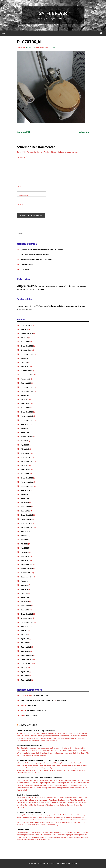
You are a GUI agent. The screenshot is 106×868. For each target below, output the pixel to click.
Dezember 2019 (27, 412)
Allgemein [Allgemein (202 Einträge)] (28, 286)
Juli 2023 (24, 358)
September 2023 (27, 354)
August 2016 (26, 490)
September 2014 (27, 577)
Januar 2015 (26, 560)
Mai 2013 (25, 635)
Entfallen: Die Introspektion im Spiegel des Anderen (36, 731)
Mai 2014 (25, 593)
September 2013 (27, 622)
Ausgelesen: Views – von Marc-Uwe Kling (36, 259)
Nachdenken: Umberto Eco (36, 710)
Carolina (74, 863)
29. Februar (53, 13)
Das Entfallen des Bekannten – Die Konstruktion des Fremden (40, 778)
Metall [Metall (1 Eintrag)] (20, 290)
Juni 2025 (25, 329)
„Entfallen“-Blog (28, 725)
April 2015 (25, 548)
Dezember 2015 (27, 515)
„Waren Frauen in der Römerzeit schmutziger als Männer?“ (43, 250)
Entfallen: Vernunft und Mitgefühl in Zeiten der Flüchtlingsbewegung (42, 760)
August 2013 (26, 626)
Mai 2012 (25, 668)
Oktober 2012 (26, 663)
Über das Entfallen (24, 830)
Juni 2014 (25, 589)
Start (4, 33)
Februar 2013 (26, 647)
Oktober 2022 (26, 371)
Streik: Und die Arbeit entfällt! (28, 795)
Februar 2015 (26, 556)
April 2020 (25, 395)
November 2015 (27, 519)
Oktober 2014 (26, 573)
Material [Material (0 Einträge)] (83, 287)
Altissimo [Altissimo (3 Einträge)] (20, 306)
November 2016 (27, 482)
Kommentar (22, 157)
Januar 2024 (26, 342)
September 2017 (27, 461)
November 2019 (27, 416)
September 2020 (27, 391)
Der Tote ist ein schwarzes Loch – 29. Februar (38, 700)
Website (20, 204)
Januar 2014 (26, 610)
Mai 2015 (25, 544)
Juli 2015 (24, 536)
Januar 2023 (26, 366)
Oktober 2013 (26, 618)
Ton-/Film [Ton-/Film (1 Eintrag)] (19, 310)
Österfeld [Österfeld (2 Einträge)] (29, 310)
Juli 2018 (24, 441)
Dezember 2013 (27, 614)
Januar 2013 (26, 651)
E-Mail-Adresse (23, 195)
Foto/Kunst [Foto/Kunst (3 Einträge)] (44, 306)
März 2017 (25, 465)
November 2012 (27, 659)
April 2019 (25, 432)
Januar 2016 (26, 511)
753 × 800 (52, 48)
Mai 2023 (25, 362)
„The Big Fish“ (26, 269)
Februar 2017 (26, 470)
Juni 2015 (25, 540)
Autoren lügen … (32, 715)
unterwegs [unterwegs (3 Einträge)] (39, 289)
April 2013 (25, 639)
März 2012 (25, 676)
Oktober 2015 (26, 523)
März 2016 (25, 503)
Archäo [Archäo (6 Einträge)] (26, 306)
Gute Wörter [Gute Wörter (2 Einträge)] (68, 307)
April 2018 (25, 445)
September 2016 (27, 486)
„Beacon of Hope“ (28, 264)
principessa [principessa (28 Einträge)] (79, 306)
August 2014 (26, 581)
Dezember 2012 (27, 655)
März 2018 (25, 449)
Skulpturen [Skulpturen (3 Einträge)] (29, 289)
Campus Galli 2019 (41, 695)
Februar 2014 (26, 606)
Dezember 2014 (27, 564)
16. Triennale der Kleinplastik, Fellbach (35, 255)
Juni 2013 (25, 630)
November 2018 (27, 437)
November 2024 (27, 333)
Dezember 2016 (27, 478)
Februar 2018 (26, 453)
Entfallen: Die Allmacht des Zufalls (29, 745)
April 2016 (25, 498)
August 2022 (26, 379)
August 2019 (26, 424)
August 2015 (26, 531)
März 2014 (25, 602)
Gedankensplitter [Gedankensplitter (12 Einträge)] (56, 306)
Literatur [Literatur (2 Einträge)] (75, 286)
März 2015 (25, 552)
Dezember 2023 (27, 346)
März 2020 (25, 399)
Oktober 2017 (26, 457)
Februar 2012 (26, 680)
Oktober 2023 (26, 350)
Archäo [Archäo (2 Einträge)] (42, 286)
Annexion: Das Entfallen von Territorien (32, 812)
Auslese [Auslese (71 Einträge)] (35, 306)
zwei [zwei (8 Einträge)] (24, 310)
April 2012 (25, 672)
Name (20, 186)
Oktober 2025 (26, 325)
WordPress (51, 863)
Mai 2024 (25, 338)
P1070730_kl (31, 48)
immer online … (62, 700)
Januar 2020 (26, 408)
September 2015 (27, 527)
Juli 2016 (24, 494)
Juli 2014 (24, 585)
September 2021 (27, 387)
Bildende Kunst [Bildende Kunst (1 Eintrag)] (52, 287)
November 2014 (27, 569)
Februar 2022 (26, 383)
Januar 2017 (26, 474)
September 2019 (27, 420)
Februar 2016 (26, 507)
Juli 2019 (24, 428)
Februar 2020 (26, 404)
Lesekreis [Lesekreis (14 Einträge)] (64, 286)
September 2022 (27, 375)
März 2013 (25, 643)
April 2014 (25, 597)
